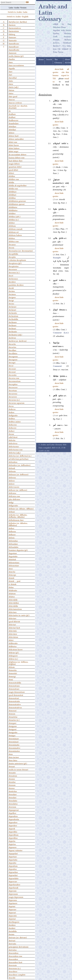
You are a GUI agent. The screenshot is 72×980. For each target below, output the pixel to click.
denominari (14, 742)
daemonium (14, 31)
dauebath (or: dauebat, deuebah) (18, 107)
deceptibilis (13, 254)
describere (13, 971)
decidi (11, 288)
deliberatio (13, 643)
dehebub (12, 559)
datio (11, 81)
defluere (12, 534)
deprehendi (13, 888)
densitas (12, 782)
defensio (12, 471)
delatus (12, 596)
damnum (13, 53)
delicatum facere (16, 649)
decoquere (13, 359)
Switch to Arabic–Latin (18, 12)
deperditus (13, 838)
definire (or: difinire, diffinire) (21, 508)
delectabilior (14, 603)
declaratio (13, 313)
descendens (14, 953)
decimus (12, 294)
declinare (13, 325)
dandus (12, 59)
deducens (13, 425)
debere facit (14, 136)
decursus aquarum (17, 403)
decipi (11, 300)
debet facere (14, 145)
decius (11, 303)
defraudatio (14, 547)
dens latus (13, 760)
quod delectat (14, 621)
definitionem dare (16, 520)
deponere (13, 847)
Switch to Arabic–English (18, 16)
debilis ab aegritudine (18, 185)
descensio (13, 965)
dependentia (14, 819)
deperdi (12, 828)
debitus (12, 238)
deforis (12, 537)
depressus (13, 900)
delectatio (13, 631)
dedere (12, 412)
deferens (12, 477)
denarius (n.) (14, 720)
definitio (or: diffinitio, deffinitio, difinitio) (18, 516)
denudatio (13, 800)
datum (11, 90)
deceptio (12, 257)
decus (11, 406)
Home (41, 60)
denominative (15, 748)
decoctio (12, 344)
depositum (13, 866)
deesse (11, 434)
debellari (12, 129)
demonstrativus (15, 707)
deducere (13, 428)
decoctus (12, 347)
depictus (12, 844)
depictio (12, 841)
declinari (12, 328)
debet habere (14, 148)
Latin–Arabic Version (18, 7)
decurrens (13, 393)
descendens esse (15, 956)
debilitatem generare (17, 201)
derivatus (13, 950)
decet (11, 275)
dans (11, 62)
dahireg (12, 34)
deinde (12, 578)
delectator (13, 634)
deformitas (13, 541)
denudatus (13, 804)
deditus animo (15, 421)
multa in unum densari (18, 769)
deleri (11, 640)
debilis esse (13, 188)
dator (11, 84)
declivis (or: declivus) (18, 341)
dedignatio (13, 415)
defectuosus (14, 446)
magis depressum (16, 897)
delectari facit (14, 628)
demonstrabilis (15, 682)
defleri (11, 528)
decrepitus (13, 384)
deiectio (12, 572)
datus (11, 93)
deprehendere (15, 884)
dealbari (12, 117)
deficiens (12, 493)
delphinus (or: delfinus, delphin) (19, 663)
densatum (13, 776)
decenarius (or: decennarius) (21, 251)
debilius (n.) (14, 219)
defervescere (14, 487)
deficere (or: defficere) (18, 490)
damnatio (13, 40)
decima (12, 291)
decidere (12, 282)
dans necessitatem (16, 65)
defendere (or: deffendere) (20, 465)
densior (12, 779)
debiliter (12, 213)
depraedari (13, 875)
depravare (13, 881)
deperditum (14, 835)
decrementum (15, 381)
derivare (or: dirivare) (18, 937)
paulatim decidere (16, 285)
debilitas (12, 198)
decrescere (13, 387)
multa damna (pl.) (16, 56)
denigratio (13, 732)
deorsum (12, 807)
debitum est (14, 232)
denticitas (13, 791)
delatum (12, 593)
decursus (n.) (14, 400)
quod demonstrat (16, 695)
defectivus (13, 443)
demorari (13, 710)
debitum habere (15, 235)
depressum (13, 894)
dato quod (13, 96)
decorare (12, 369)
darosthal (13, 78)
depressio (13, 891)
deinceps (12, 575)
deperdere (13, 825)
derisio (12, 934)
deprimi (12, 906)
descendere (13, 959)
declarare (13, 307)
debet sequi (13, 151)
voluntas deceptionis (17, 260)
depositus (13, 869)
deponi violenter (16, 850)
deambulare (14, 123)
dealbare (12, 114)
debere (12, 133)
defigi (11, 502)
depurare (13, 909)
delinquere (13, 655)
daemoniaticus (15, 28)
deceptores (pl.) (15, 263)
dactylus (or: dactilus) (18, 22)
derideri (12, 928)
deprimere (13, 903)
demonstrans (14, 686)
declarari (12, 310)
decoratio (13, 375)
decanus (12, 244)
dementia (13, 670)
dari (10, 74)
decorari (12, 372)
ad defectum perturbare (19, 459)
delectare (13, 618)
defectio (12, 440)
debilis (11, 182)
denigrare (13, 726)
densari (12, 766)
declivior (12, 338)
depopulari (13, 853)
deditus (12, 418)
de (10, 111)
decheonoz (13, 279)
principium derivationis (19, 947)
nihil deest (13, 437)
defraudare (13, 544)
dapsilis (12, 68)
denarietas (13, 717)
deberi (11, 173)
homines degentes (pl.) (18, 550)
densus (12, 788)
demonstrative (15, 704)
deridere (12, 925)
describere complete (17, 974)
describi (12, 978)
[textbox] (13, 2)
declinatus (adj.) (15, 334)
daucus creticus (15, 102)
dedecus (12, 409)
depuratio (13, 915)
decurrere (13, 397)
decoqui (12, 362)
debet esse (13, 142)
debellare (13, 126)
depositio (13, 863)
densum (12, 785)
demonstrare (14, 689)
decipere (12, 297)
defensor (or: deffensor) (19, 474)
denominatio (14, 745)
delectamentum (15, 609)
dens (11, 754)
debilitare (13, 191)
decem (11, 247)
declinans (13, 322)
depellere (13, 813)
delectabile (13, 600)
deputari (12, 919)
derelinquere (14, 922)
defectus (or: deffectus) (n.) (20, 456)
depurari (12, 912)
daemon (12, 25)
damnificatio (14, 50)
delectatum (13, 637)
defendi (12, 468)
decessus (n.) (14, 272)
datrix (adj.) (14, 87)
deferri (12, 484)
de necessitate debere (18, 154)
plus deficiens (14, 499)
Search (49, 60)
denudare (13, 794)
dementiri (13, 673)
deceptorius (14, 266)
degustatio (13, 556)
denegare (13, 723)
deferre (12, 480)
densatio (12, 772)
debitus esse (14, 241)
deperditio (13, 832)
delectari (12, 624)
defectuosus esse (16, 449)
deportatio (13, 860)
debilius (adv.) (15, 216)
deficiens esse (14, 496)
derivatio (12, 943)
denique (12, 735)
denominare (14, 738)
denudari (13, 797)
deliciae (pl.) (14, 652)
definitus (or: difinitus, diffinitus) (18, 524)
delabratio (13, 590)
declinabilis (13, 319)
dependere (13, 822)
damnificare (14, 47)
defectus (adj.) (15, 452)
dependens (13, 816)
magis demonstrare (17, 692)
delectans (13, 612)
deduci (12, 431)
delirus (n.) (13, 659)
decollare (13, 350)
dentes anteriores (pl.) (18, 763)
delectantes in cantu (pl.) (19, 615)
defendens (13, 462)
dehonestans (14, 562)
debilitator (13, 207)
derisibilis (13, 931)
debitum (12, 226)
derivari (12, 940)
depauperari (14, 810)
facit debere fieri (16, 161)
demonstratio (14, 701)
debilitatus (13, 210)
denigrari (13, 729)
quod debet (13, 170)
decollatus (13, 353)
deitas (11, 587)
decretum (13, 390)
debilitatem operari (17, 204)
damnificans (14, 43)
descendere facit (15, 962)
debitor (12, 223)
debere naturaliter (16, 139)
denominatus (14, 751)
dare (11, 71)
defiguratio (13, 505)
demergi (12, 676)
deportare (13, 856)
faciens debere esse (17, 157)
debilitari (12, 195)
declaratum (13, 316)
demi (11, 679)
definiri (12, 512)
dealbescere (14, 120)
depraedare (13, 872)
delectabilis (13, 606)
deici (11, 568)
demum (12, 714)
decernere (13, 269)
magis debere (14, 163)
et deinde (13, 584)
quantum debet (15, 167)
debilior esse (14, 179)
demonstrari (14, 698)
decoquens (13, 356)
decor (11, 365)
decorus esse (14, 378)
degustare (13, 553)
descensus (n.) (15, 968)
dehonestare (14, 565)
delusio (12, 667)
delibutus (13, 646)
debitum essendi (16, 229)
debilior (12, 176)
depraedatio (14, 878)
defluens (12, 531)
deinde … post (15, 581)
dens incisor (14, 757)
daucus (12, 99)
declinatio (13, 331)
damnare (12, 37)
